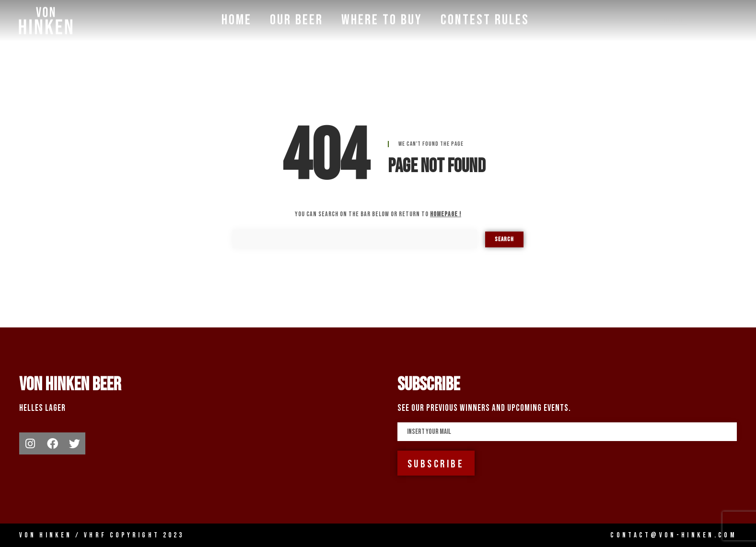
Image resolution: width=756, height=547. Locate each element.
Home (237, 19)
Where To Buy (382, 19)
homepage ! (446, 214)
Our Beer (297, 19)
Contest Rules (485, 19)
